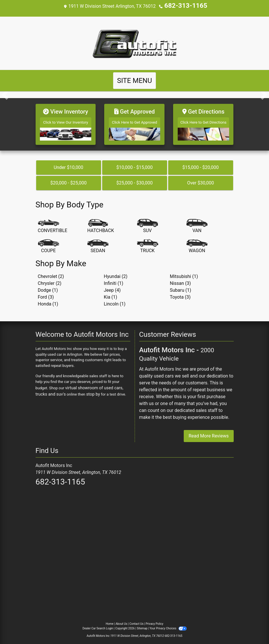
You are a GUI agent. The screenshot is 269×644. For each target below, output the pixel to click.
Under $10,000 (68, 164)
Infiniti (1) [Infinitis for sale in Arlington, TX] (114, 280)
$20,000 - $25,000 (68, 179)
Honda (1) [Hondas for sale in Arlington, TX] (48, 300)
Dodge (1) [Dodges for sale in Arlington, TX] (48, 286)
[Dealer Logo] (135, 42)
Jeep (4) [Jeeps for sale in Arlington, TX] (112, 286)
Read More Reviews (209, 432)
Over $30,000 (201, 179)
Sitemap (142, 625)
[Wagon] (197, 243)
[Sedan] (98, 243)
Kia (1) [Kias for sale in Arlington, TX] (111, 293)
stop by (78, 389)
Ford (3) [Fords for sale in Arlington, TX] (46, 293)
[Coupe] (49, 243)
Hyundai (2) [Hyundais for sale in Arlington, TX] (116, 273)
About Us (122, 620)
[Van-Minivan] (197, 223)
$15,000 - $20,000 (201, 164)
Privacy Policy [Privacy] (154, 620)
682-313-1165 (186, 6)
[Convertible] (53, 223)
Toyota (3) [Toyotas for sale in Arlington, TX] (180, 293)
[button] (5, 94)
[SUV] (148, 223)
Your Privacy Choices (168, 625)
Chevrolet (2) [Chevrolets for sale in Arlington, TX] (51, 273)
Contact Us (137, 620)
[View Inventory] (66, 122)
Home (110, 620)
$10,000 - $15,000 (134, 164)
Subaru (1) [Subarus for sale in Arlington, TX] (181, 286)
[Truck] (148, 243)
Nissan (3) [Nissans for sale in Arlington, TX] (180, 280)
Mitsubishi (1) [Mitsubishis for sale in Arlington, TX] (184, 273)
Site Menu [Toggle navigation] (135, 80)
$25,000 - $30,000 (134, 179)
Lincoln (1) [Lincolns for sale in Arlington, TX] (115, 300)
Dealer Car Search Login (98, 625)
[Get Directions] (203, 122)
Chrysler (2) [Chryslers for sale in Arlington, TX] (50, 280)
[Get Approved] (134, 122)
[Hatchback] (101, 223)
